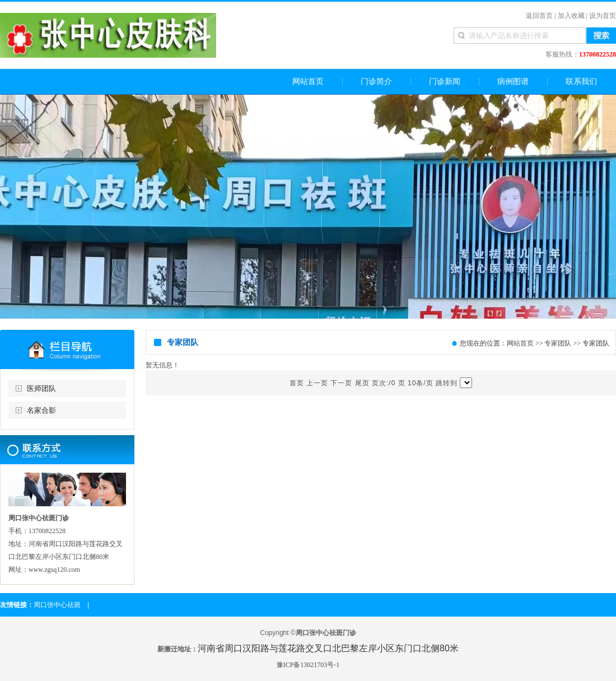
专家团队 (558, 343)
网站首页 (520, 343)
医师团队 (41, 388)
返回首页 (539, 16)
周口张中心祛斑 (57, 605)
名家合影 (41, 410)
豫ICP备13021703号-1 (308, 665)
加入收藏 (571, 16)
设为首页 (603, 16)
